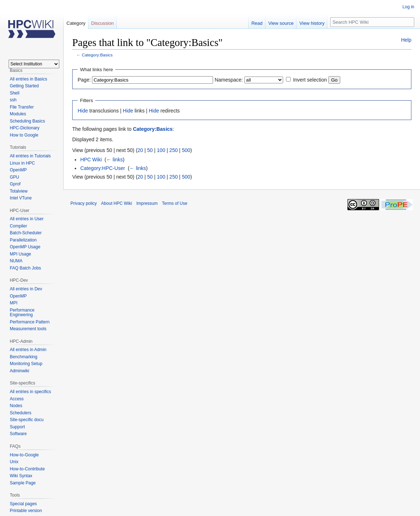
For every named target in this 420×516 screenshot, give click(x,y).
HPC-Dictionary (25, 128)
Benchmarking (24, 357)
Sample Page (23, 483)
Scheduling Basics (27, 121)
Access (17, 399)
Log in (408, 7)
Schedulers (20, 413)
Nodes (16, 406)
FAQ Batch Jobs (25, 268)
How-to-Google (24, 455)
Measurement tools (28, 329)
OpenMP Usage (25, 247)
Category (76, 23)
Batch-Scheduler (26, 233)
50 (150, 150)
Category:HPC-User (102, 168)
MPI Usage (20, 254)
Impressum (147, 203)
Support (17, 427)
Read (257, 23)
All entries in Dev (26, 289)
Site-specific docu (27, 420)
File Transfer (22, 107)
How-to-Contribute (27, 469)
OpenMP (18, 170)
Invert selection (310, 80)
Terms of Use (175, 203)
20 (140, 150)
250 (173, 150)
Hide (83, 111)
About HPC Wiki (116, 203)
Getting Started (24, 86)
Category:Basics (97, 55)
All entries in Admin (28, 350)
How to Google (24, 135)
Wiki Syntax (21, 476)
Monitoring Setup (26, 364)
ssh (13, 100)
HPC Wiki (91, 160)
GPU (14, 177)
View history (312, 23)
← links (115, 160)
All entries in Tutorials (30, 156)
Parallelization (23, 240)
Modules (18, 114)
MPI (13, 303)
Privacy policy (84, 203)
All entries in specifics (30, 392)
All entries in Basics (28, 79)
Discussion (103, 23)
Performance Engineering (22, 313)
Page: (84, 80)
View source (281, 23)
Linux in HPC (22, 163)
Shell (15, 93)
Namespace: (229, 80)
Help (406, 40)
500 (186, 150)
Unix (14, 462)
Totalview (19, 191)
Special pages (23, 504)
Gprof (15, 184)
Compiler (18, 226)
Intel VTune (21, 198)
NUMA (16, 261)
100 (161, 150)
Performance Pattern (30, 322)
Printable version (26, 511)
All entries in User (27, 219)
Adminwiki (19, 371)
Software (18, 434)
